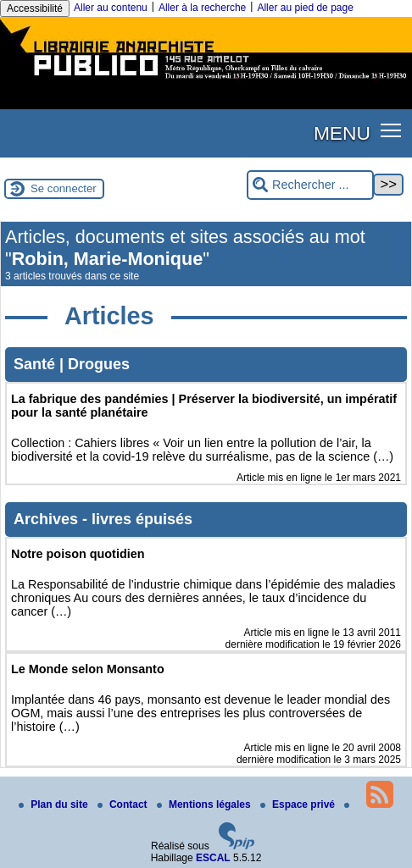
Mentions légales (205, 804)
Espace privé (299, 804)
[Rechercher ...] (310, 185)
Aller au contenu (111, 8)
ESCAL (213, 858)
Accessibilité (35, 8)
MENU (342, 133)
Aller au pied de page (305, 8)
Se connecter (64, 188)
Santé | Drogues (72, 364)
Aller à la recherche (202, 8)
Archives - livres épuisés (103, 519)
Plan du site (55, 804)
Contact (124, 804)
